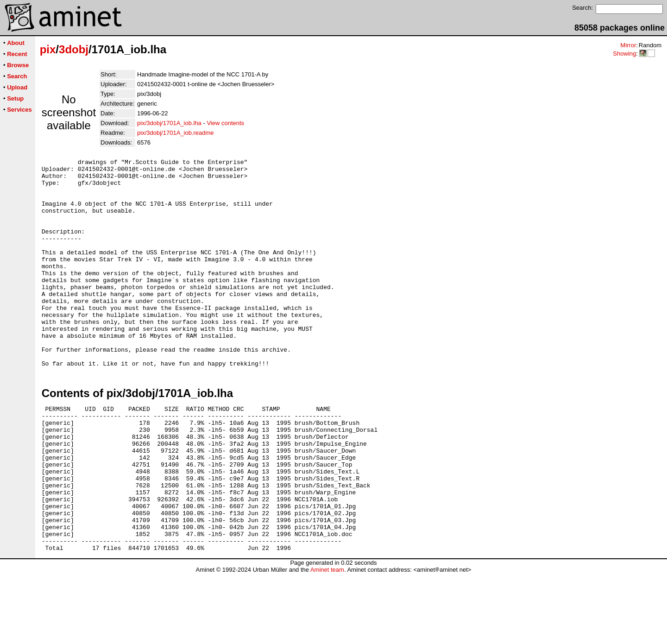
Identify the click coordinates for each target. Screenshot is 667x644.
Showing (624, 54)
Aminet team (327, 641)
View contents (225, 123)
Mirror (628, 45)
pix (48, 49)
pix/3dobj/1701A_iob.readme (176, 133)
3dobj (74, 49)
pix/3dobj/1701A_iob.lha (169, 123)
